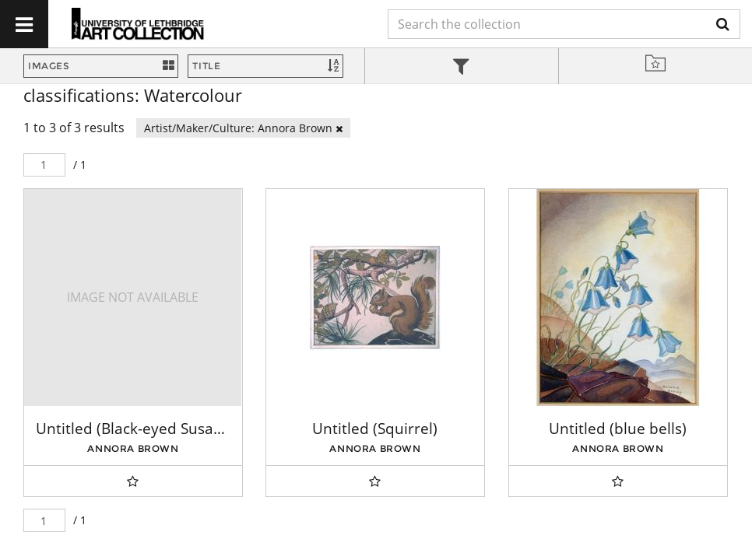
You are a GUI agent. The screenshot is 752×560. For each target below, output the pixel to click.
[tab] (462, 68)
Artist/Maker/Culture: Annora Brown (243, 128)
